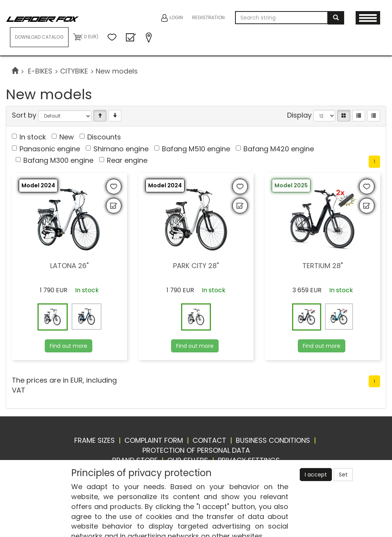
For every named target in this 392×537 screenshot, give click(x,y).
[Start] (15, 71)
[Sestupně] (115, 116)
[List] (359, 116)
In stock (33, 137)
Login (172, 18)
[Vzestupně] (100, 116)
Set (343, 475)
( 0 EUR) (86, 37)
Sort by (24, 115)
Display (299, 115)
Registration (208, 17)
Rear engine (127, 160)
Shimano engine (121, 149)
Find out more (69, 346)
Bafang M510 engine (196, 149)
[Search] (336, 18)
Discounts (104, 137)
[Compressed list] (374, 116)
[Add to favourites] (114, 187)
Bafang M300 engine (58, 160)
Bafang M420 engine (279, 149)
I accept (316, 475)
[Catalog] (344, 116)
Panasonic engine (50, 149)
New (67, 137)
